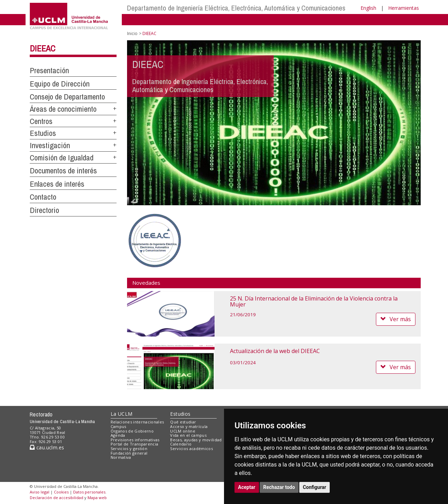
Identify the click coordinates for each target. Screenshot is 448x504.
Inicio (132, 33)
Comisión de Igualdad (62, 158)
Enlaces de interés (57, 184)
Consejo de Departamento (67, 97)
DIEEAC (43, 48)
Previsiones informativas (135, 440)
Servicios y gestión (129, 448)
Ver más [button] (396, 319)
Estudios (43, 133)
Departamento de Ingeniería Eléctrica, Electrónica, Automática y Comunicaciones (236, 8)
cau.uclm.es (47, 447)
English (368, 8)
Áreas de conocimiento (63, 109)
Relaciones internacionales (137, 422)
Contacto (43, 197)
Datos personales (89, 492)
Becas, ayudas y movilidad (196, 440)
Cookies (61, 492)
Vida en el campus (188, 435)
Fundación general (129, 453)
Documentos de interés (63, 171)
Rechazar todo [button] (279, 487)
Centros (41, 121)
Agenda (118, 435)
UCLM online (183, 431)
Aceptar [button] (247, 487)
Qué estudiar (183, 422)
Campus (118, 426)
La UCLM (122, 414)
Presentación (49, 70)
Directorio (44, 210)
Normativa (121, 457)
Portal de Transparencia (135, 444)
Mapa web (97, 498)
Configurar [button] (314, 487)
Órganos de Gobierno (132, 431)
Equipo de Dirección (60, 84)
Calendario (181, 444)
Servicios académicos (191, 448)
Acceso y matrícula (189, 426)
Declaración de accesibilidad (57, 498)
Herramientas (404, 8)
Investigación (50, 145)
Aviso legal (40, 492)
